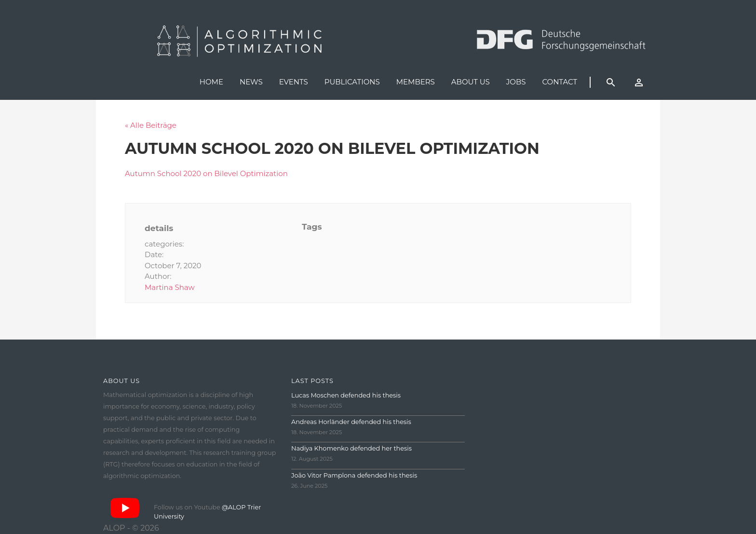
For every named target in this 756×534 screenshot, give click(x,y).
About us (471, 82)
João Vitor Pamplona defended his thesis (354, 475)
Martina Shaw (170, 287)
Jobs (516, 82)
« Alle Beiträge (151, 125)
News (251, 82)
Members (416, 82)
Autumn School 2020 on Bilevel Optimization (206, 173)
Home (211, 82)
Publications (352, 82)
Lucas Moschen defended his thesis (346, 395)
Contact (560, 82)
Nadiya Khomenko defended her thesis (351, 448)
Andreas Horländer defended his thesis (351, 422)
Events (294, 82)
